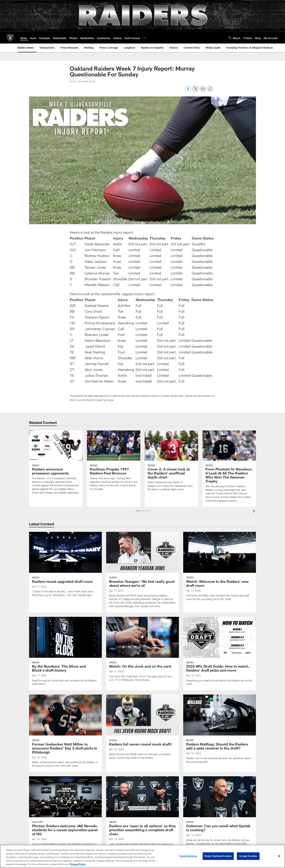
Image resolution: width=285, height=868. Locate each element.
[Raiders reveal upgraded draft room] (65, 567)
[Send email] (203, 91)
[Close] (279, 857)
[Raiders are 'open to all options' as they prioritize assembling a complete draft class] (142, 817)
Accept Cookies (248, 857)
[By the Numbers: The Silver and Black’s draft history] (65, 653)
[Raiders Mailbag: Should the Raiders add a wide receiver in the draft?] (220, 731)
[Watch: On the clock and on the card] (142, 651)
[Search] (230, 38)
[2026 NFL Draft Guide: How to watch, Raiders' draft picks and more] (220, 653)
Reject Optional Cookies (218, 857)
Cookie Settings (188, 857)
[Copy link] (210, 89)
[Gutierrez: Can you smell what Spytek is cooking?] (220, 815)
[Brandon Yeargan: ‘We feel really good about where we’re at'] (142, 572)
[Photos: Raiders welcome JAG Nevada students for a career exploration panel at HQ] (65, 817)
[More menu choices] (144, 38)
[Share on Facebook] (188, 91)
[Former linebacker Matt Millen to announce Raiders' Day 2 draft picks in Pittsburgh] (65, 733)
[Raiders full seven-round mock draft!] (142, 729)
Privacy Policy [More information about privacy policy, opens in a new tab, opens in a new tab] (78, 865)
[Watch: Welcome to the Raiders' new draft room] (220, 569)
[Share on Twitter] (196, 91)
